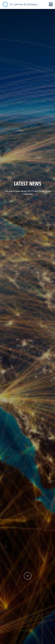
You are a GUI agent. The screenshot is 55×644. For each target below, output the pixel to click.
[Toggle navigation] (51, 4)
